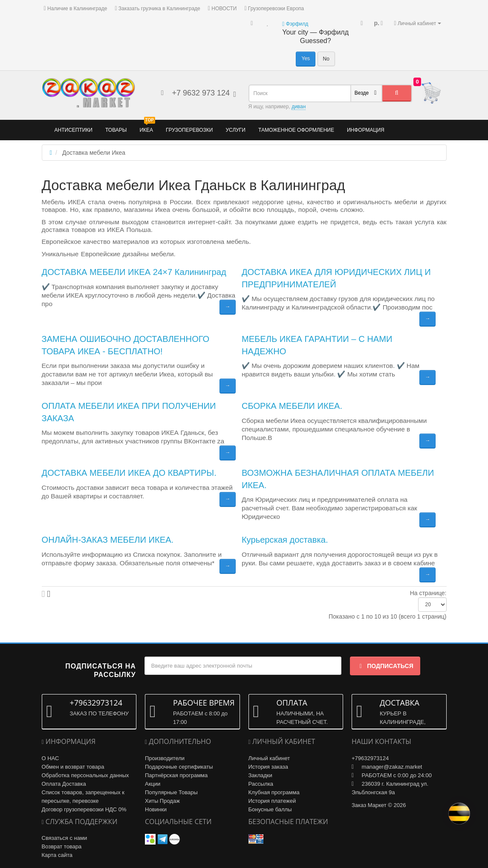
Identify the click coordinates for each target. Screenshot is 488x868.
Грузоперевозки (189, 130)
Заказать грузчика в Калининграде (157, 9)
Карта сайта (57, 855)
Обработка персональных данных (85, 775)
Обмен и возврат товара (73, 767)
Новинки (156, 809)
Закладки (260, 775)
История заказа (268, 767)
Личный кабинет (269, 758)
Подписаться (385, 666)
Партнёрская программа (176, 775)
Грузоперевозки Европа (274, 9)
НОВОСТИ (222, 9)
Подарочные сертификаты (179, 767)
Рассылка (261, 784)
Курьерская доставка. (285, 540)
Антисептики (74, 130)
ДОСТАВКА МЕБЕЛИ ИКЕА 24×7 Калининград (134, 272)
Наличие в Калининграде (76, 9)
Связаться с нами (65, 838)
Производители (165, 758)
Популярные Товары (171, 792)
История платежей (272, 801)
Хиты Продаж (162, 801)
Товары (116, 130)
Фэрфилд (295, 24)
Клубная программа (274, 792)
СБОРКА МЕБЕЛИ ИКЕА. (292, 406)
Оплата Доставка (64, 784)
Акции (153, 784)
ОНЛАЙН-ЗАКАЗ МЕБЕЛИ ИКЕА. (108, 540)
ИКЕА (147, 126)
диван (299, 107)
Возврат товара (62, 846)
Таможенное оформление (296, 130)
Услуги (235, 130)
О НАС (51, 758)
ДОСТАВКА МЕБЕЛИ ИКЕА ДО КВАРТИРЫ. (129, 473)
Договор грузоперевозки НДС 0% (84, 809)
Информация (366, 130)
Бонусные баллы (270, 809)
